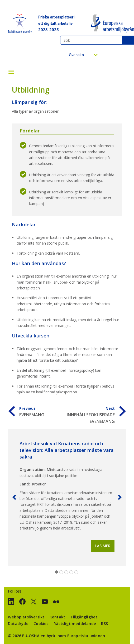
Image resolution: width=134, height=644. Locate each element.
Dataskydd (18, 624)
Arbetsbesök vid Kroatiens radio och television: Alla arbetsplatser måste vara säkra (67, 450)
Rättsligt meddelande (75, 624)
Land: (25, 484)
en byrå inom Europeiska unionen (73, 636)
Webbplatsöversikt (26, 617)
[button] (14, 497)
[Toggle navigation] (11, 71)
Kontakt (57, 617)
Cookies (41, 624)
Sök (128, 40)
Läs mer (103, 546)
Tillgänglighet (84, 617)
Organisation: (33, 469)
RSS (104, 624)
